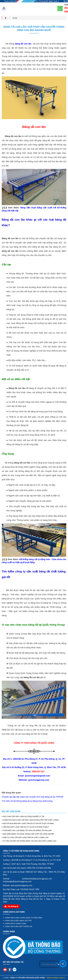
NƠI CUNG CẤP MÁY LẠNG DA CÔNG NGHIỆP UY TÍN (23, 816)
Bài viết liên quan (11, 811)
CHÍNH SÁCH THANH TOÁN (14, 924)
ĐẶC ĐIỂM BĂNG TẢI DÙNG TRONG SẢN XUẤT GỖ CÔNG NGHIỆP (28, 834)
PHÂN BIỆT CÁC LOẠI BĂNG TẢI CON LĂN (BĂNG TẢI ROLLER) (27, 830)
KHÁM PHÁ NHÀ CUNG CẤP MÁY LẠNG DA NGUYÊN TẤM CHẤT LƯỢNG (30, 820)
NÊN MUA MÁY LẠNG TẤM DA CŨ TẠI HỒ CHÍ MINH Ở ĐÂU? (25, 827)
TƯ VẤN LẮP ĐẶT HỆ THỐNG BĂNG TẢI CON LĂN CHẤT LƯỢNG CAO (29, 841)
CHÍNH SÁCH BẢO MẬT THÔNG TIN (17, 926)
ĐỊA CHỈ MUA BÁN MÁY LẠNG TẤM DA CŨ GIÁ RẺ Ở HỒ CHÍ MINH (28, 823)
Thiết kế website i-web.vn (56, 978)
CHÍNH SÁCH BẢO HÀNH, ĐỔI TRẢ (17, 921)
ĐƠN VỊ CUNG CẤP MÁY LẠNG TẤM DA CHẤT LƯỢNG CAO (25, 837)
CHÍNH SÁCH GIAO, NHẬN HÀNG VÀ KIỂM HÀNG (23, 918)
